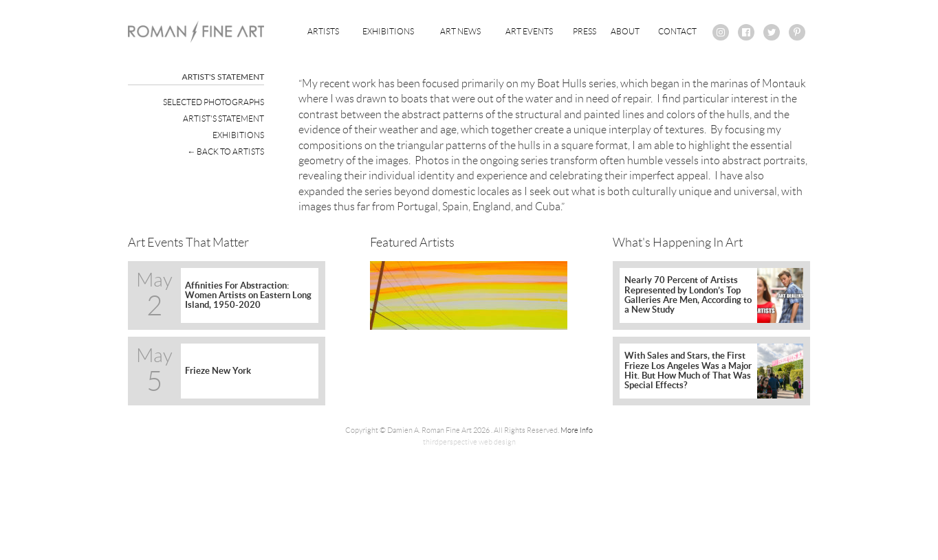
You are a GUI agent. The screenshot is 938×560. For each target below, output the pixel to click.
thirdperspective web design (469, 442)
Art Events (529, 31)
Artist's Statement (223, 119)
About (625, 31)
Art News (460, 31)
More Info (577, 430)
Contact (677, 31)
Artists (323, 31)
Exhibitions (388, 31)
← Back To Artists (226, 152)
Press (585, 31)
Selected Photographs (214, 102)
